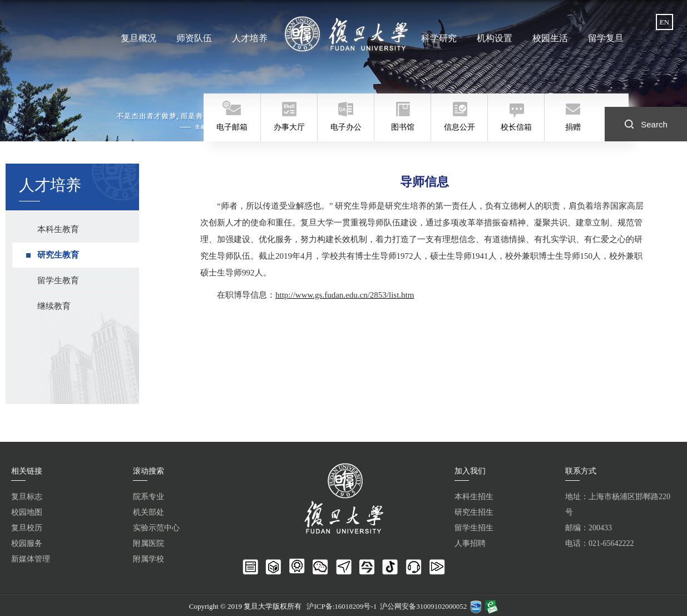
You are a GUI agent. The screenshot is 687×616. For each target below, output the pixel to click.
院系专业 (149, 497)
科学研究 (439, 38)
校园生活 (550, 38)
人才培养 (250, 38)
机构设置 (495, 38)
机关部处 (149, 512)
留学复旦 (606, 38)
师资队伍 (194, 38)
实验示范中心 (156, 528)
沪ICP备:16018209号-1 (342, 606)
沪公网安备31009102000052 (423, 606)
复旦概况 (139, 38)
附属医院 (149, 543)
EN (664, 22)
